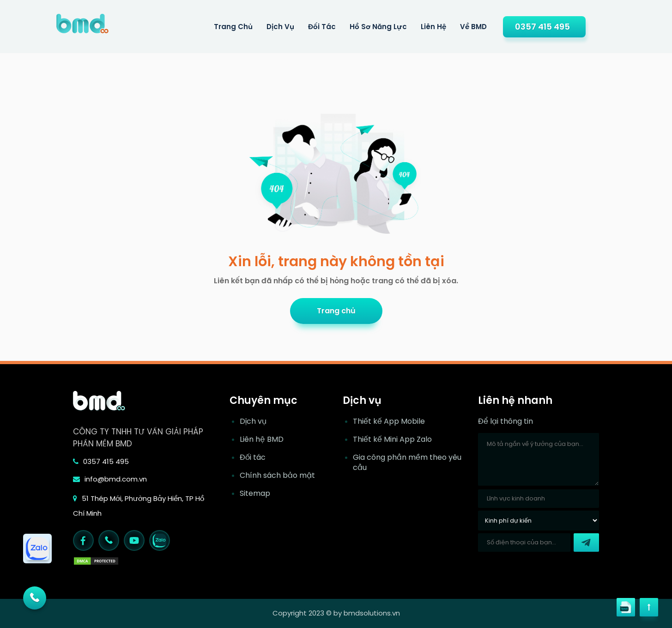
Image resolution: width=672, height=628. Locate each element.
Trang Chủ (233, 27)
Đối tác (322, 27)
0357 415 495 (542, 27)
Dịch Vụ (280, 27)
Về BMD (473, 27)
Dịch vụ (253, 421)
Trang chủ (336, 311)
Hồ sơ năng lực (378, 27)
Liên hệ (433, 27)
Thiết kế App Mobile (389, 421)
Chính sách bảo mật (277, 476)
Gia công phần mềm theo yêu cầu (407, 463)
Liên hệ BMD (262, 439)
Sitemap (255, 494)
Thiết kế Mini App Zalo (392, 439)
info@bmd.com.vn (110, 479)
